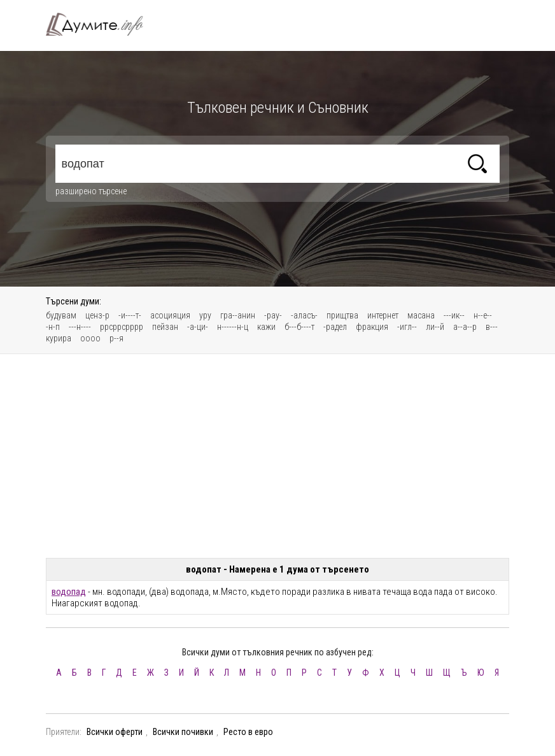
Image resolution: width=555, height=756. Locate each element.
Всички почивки (183, 732)
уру (205, 315)
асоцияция (170, 315)
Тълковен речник (102, 24)
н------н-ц (233, 327)
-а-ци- (198, 327)
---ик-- (454, 315)
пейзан (165, 327)
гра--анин (238, 315)
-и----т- (130, 315)
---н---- (80, 327)
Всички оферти (115, 732)
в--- (492, 327)
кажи (266, 327)
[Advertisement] (277, 456)
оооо (90, 338)
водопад (69, 592)
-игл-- (407, 327)
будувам (61, 315)
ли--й (435, 327)
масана (421, 315)
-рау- (273, 315)
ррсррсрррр (122, 327)
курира (59, 338)
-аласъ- (304, 315)
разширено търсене (91, 191)
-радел (335, 327)
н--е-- (483, 315)
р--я (116, 338)
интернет (383, 315)
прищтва (342, 315)
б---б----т (299, 327)
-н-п (53, 327)
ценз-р (97, 315)
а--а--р (465, 327)
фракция (372, 327)
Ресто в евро (248, 732)
